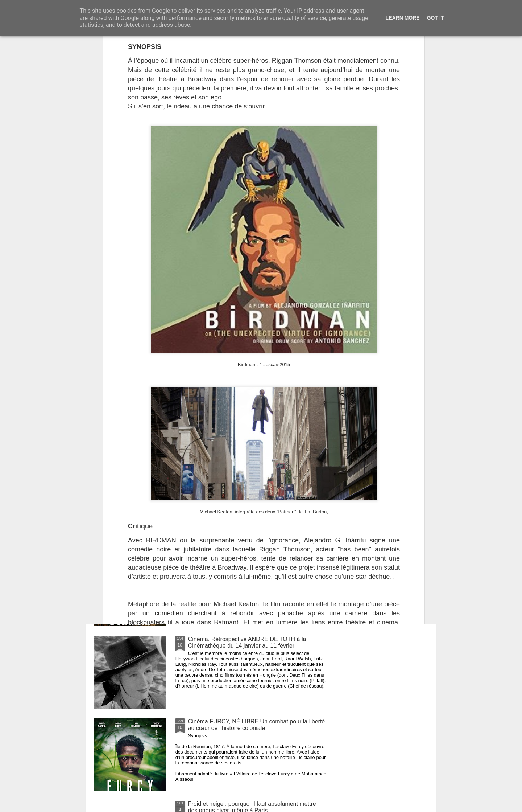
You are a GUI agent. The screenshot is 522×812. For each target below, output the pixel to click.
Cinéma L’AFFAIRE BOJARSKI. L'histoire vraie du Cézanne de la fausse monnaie (252, 560)
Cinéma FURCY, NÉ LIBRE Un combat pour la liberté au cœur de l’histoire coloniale (257, 725)
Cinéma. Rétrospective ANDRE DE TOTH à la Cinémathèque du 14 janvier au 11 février (247, 642)
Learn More (403, 18)
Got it (436, 18)
